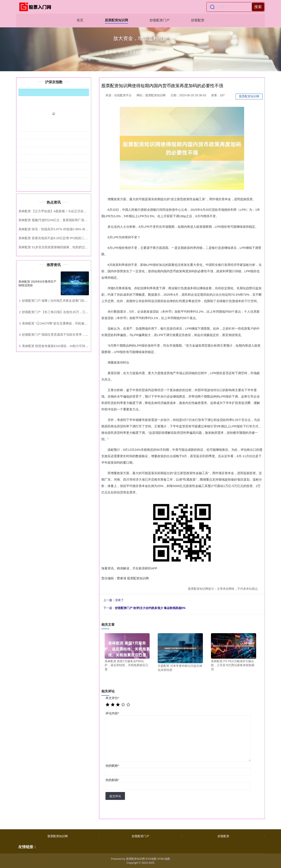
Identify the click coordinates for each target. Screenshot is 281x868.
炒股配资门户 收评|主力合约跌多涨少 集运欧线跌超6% (150, 608)
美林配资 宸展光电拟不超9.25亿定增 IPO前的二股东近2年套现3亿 (64, 238)
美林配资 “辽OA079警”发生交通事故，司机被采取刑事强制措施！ (67, 323)
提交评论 (115, 796)
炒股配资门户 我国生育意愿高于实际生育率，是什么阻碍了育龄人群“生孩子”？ (76, 335)
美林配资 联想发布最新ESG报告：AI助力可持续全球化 (60, 346)
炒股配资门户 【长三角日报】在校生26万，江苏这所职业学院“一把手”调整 (73, 312)
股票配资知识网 (116, 20)
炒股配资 (198, 20)
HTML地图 (164, 859)
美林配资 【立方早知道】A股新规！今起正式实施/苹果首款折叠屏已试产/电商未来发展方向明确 (85, 211)
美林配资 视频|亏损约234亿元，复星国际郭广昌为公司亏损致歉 (62, 220)
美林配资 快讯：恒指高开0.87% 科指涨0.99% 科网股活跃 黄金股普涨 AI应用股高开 (76, 229)
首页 (80, 20)
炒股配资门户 (160, 20)
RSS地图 (151, 859)
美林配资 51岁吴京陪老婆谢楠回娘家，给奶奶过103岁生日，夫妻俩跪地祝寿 (71, 247)
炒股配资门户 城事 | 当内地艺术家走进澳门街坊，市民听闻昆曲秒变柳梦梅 (73, 301)
